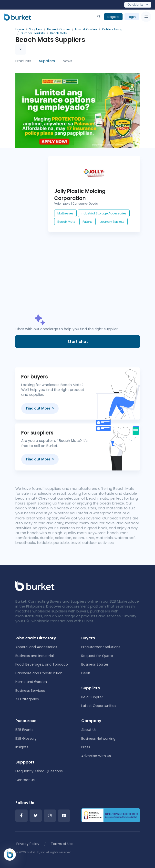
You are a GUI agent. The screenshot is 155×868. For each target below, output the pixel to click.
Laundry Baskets (112, 222)
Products (23, 61)
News (67, 61)
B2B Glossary (26, 739)
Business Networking (98, 739)
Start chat (78, 342)
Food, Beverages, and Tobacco (42, 664)
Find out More (40, 408)
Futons (88, 222)
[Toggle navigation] (146, 17)
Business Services (30, 691)
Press (86, 747)
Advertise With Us (96, 756)
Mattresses (65, 213)
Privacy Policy (28, 844)
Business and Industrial (35, 656)
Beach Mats (66, 222)
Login (132, 17)
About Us (89, 730)
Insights (22, 747)
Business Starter (95, 664)
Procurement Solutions (101, 647)
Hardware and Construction (39, 673)
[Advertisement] (94, 278)
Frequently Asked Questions (39, 771)
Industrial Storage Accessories (104, 213)
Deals (86, 673)
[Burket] (17, 17)
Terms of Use (62, 844)
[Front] (35, 586)
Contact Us (25, 780)
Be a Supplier (92, 697)
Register (113, 17)
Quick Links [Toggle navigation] (138, 5)
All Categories (27, 699)
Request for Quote (97, 656)
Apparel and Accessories (36, 647)
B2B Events (24, 730)
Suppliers (47, 61)
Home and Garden (31, 682)
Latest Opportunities (99, 706)
